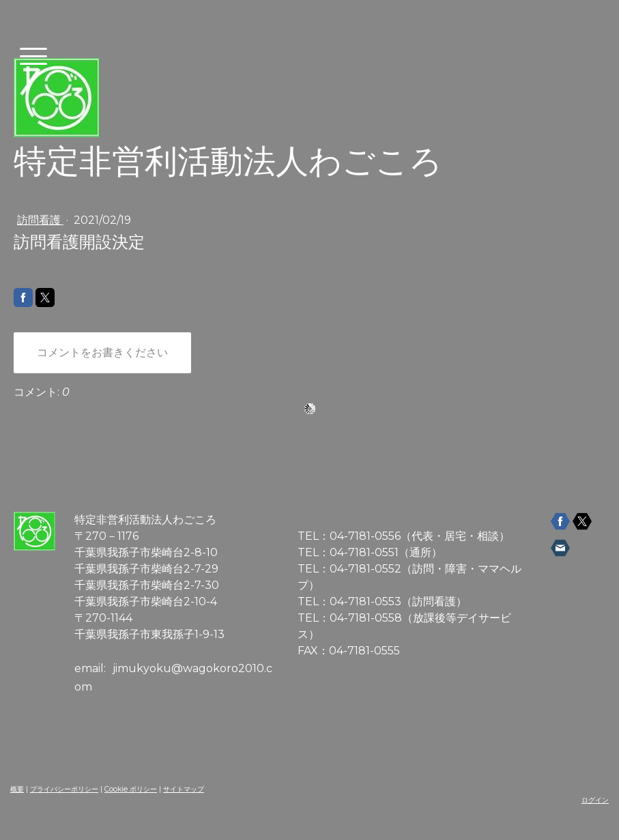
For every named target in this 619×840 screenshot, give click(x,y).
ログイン (595, 800)
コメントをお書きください (102, 352)
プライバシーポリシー (64, 789)
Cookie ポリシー (131, 789)
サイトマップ (184, 789)
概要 (17, 789)
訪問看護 (40, 220)
